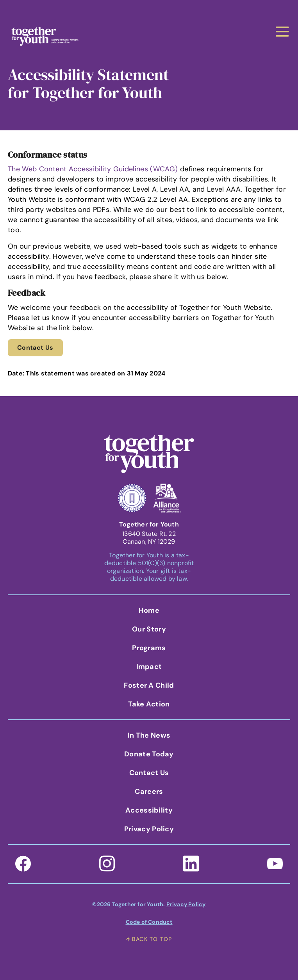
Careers (149, 791)
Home (149, 610)
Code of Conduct (149, 922)
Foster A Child (149, 685)
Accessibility (149, 810)
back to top (149, 939)
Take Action (149, 704)
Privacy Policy (149, 829)
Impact (149, 667)
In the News (149, 735)
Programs (149, 648)
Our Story (149, 629)
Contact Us (35, 348)
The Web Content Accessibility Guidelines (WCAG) (93, 169)
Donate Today (149, 754)
